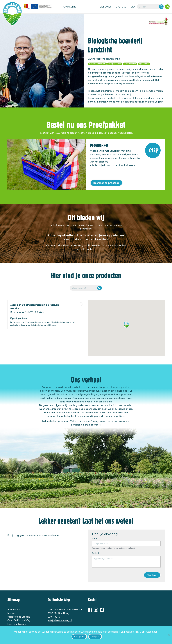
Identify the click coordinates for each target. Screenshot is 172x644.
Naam (95, 538)
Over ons (121, 7)
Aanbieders (70, 7)
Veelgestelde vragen (19, 617)
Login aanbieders (17, 624)
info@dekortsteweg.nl (60, 620)
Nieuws (87, 8)
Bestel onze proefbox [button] (106, 183)
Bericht (95, 553)
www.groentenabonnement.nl (104, 59)
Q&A (133, 7)
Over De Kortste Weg (19, 620)
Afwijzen (95, 637)
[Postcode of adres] (86, 288)
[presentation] (112, 575)
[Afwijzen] (169, 635)
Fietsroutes (105, 7)
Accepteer (79, 637)
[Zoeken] (150, 7)
